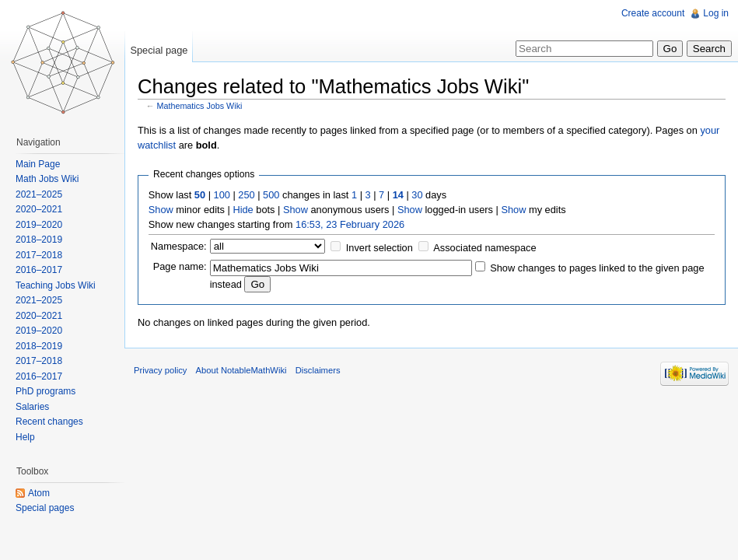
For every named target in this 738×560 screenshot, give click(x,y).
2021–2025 (39, 194)
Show (161, 210)
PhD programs (45, 391)
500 (271, 195)
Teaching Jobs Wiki (56, 285)
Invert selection (379, 248)
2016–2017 (39, 270)
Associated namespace (484, 248)
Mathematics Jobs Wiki (200, 106)
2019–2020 (39, 225)
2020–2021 (39, 209)
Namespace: (179, 246)
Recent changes (49, 422)
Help (25, 437)
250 (246, 195)
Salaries (32, 407)
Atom (39, 493)
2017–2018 (39, 255)
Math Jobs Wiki (47, 179)
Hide (243, 210)
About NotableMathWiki (241, 370)
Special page (159, 50)
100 (222, 195)
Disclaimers (318, 370)
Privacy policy (160, 370)
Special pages (45, 508)
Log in (716, 13)
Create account (653, 13)
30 (417, 195)
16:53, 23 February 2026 (350, 224)
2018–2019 (39, 240)
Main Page (38, 164)
